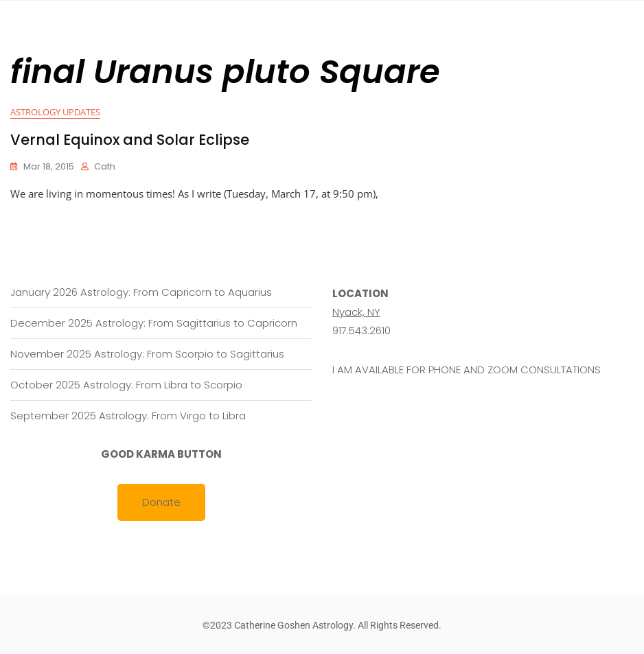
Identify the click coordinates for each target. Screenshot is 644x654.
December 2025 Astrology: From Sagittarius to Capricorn (154, 323)
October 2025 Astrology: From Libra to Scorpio (126, 385)
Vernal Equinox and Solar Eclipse (130, 140)
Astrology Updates (55, 112)
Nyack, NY (356, 312)
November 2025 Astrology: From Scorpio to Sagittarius (147, 354)
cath (105, 166)
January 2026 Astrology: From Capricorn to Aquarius (141, 292)
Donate (161, 502)
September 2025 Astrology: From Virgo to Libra (128, 416)
